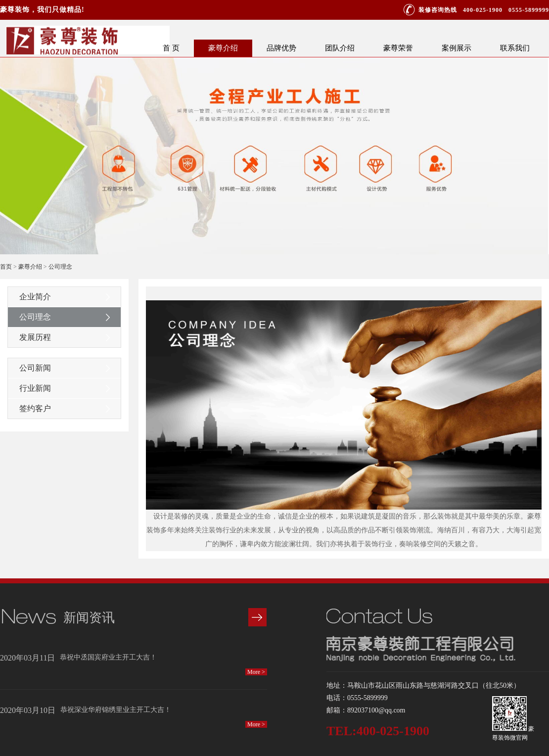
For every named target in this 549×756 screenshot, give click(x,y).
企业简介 (35, 297)
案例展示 (457, 48)
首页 (6, 267)
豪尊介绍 (223, 48)
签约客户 (35, 408)
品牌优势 (281, 48)
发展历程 (35, 337)
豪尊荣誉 (398, 48)
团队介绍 (340, 48)
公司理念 (60, 267)
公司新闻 (35, 368)
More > (256, 672)
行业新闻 (35, 388)
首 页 (171, 48)
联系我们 (515, 48)
